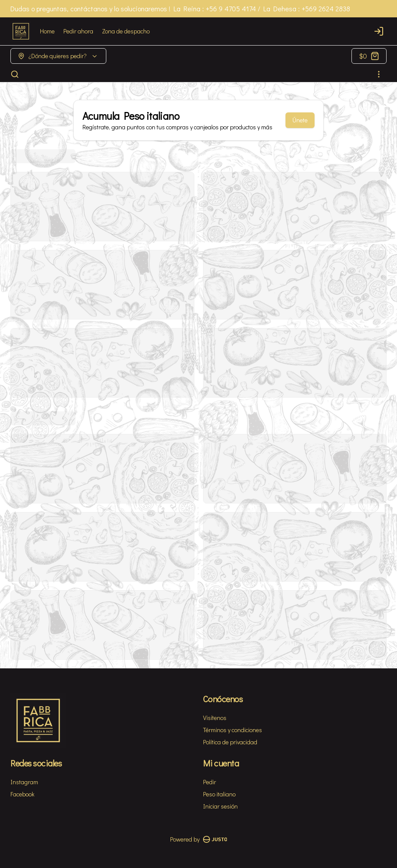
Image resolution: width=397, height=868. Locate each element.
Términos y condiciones (233, 730)
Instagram (24, 782)
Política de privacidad (230, 742)
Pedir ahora (78, 31)
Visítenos (215, 718)
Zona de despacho (126, 31)
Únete (300, 120)
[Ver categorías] (379, 74)
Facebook (22, 794)
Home (47, 31)
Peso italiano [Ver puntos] (219, 794)
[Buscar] (15, 74)
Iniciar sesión (220, 806)
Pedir (210, 782)
